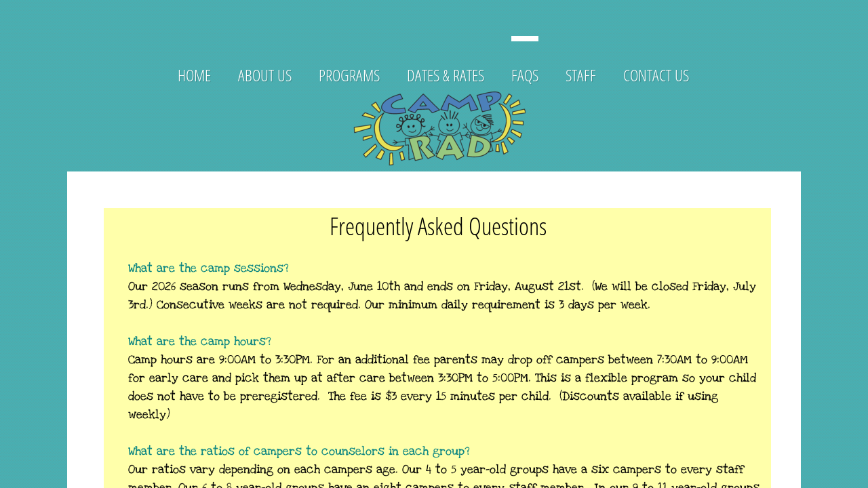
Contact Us (656, 75)
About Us (265, 75)
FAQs (525, 75)
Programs (349, 75)
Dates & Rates (446, 75)
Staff (581, 75)
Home (194, 75)
